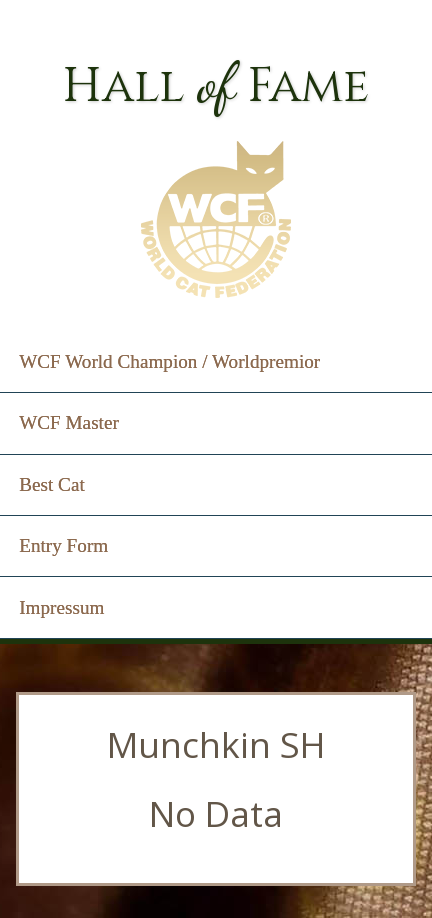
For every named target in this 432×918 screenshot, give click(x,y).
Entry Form (63, 545)
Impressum (61, 607)
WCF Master (69, 422)
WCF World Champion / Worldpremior (169, 361)
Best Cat (52, 484)
